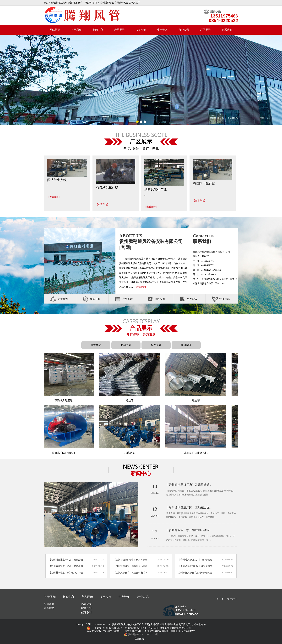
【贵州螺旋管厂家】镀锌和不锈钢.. (188, 530)
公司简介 (49, 604)
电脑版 (174, 631)
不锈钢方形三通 (65, 400)
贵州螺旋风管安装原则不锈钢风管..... (197, 573)
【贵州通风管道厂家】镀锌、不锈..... (67, 573)
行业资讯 (184, 30)
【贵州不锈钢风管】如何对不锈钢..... (132, 560)
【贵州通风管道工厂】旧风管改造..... (197, 560)
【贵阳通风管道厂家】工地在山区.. (188, 507)
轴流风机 (131, 453)
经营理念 (49, 608)
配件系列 (156, 345)
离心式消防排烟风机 (198, 453)
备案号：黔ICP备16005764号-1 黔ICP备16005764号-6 (121, 628)
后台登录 (186, 628)
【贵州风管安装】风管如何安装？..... (132, 573)
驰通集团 (165, 628)
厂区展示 (205, 30)
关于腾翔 (76, 30)
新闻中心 (98, 30)
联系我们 (227, 30)
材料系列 (126, 345)
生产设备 (162, 30)
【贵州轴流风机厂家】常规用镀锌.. (188, 485)
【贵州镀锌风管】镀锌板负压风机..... (132, 566)
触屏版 (165, 631)
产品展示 (119, 30)
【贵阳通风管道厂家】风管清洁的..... (197, 566)
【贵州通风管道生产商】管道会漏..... (67, 566)
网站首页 (55, 30)
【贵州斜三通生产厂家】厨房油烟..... (67, 560)
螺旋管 (132, 400)
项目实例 (141, 30)
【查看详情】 (54, 197)
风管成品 (96, 345)
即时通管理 (175, 628)
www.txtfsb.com (102, 624)
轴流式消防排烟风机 (65, 453)
